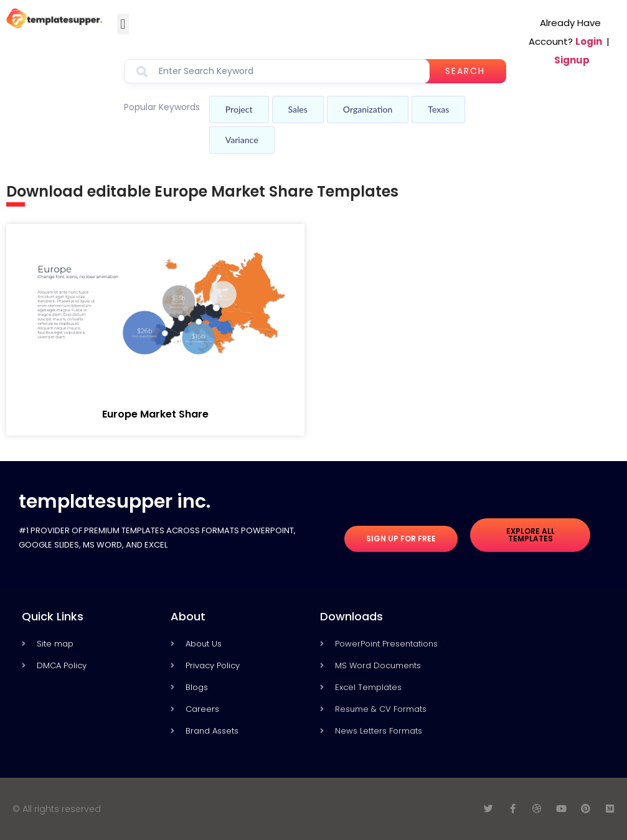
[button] (123, 24)
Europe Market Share (155, 414)
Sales (298, 109)
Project (239, 109)
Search (465, 71)
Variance (242, 140)
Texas (438, 109)
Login (589, 41)
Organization (368, 109)
